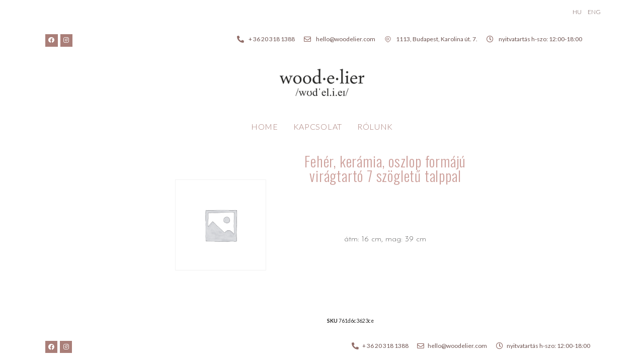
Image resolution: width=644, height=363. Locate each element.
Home (265, 126)
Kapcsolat (318, 126)
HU (577, 12)
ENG (594, 12)
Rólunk (375, 126)
